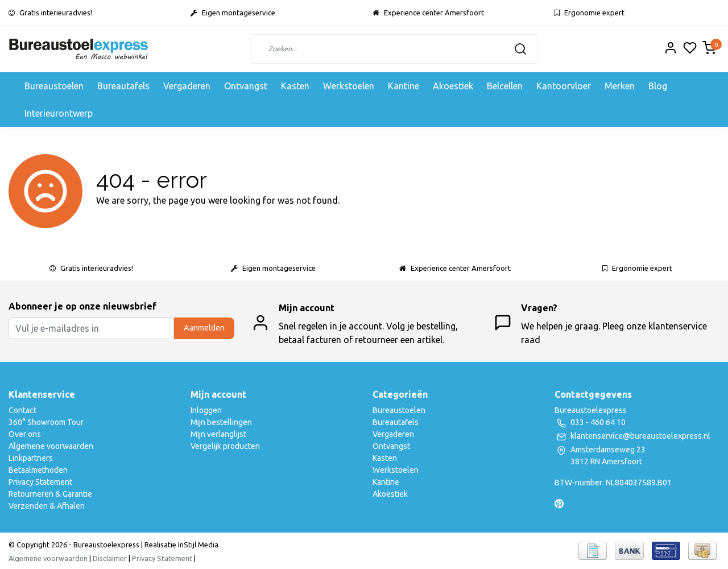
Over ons (25, 434)
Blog (658, 86)
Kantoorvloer (564, 86)
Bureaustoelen (54, 86)
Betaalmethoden (38, 470)
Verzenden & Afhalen (47, 506)
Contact (22, 410)
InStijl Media (197, 545)
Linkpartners (31, 458)
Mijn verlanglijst (218, 434)
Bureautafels (123, 86)
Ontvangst (246, 86)
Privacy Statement (40, 482)
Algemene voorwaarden (51, 446)
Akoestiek (453, 86)
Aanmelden (204, 328)
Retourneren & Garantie (50, 494)
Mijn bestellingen (221, 422)
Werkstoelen (349, 86)
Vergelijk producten (225, 446)
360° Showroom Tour (46, 422)
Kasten (295, 86)
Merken (620, 86)
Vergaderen (187, 86)
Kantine (404, 86)
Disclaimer (110, 558)
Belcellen (505, 86)
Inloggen (206, 410)
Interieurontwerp (59, 113)
